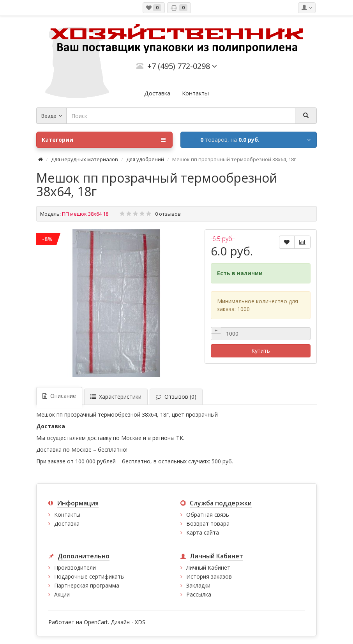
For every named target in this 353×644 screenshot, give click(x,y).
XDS (140, 622)
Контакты (67, 515)
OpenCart (96, 622)
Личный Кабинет (208, 567)
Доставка (67, 523)
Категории (104, 140)
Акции (62, 594)
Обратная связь (208, 515)
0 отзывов (168, 214)
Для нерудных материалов (85, 159)
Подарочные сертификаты (89, 576)
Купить (261, 351)
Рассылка (199, 594)
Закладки (198, 585)
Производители (75, 567)
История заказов (209, 576)
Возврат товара (208, 523)
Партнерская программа (87, 585)
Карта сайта (203, 532)
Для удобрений (145, 159)
